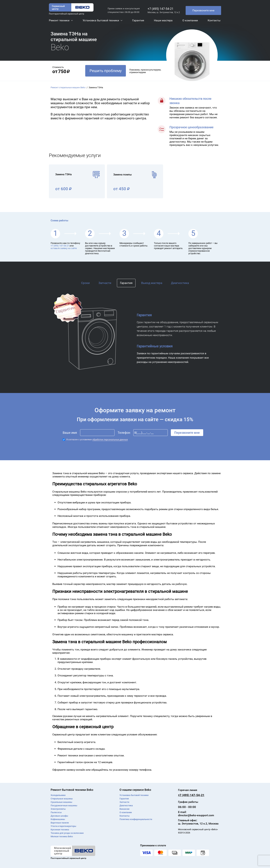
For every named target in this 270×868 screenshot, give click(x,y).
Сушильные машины (61, 802)
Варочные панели (60, 823)
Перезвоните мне (203, 10)
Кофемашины (58, 819)
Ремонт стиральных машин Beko (68, 87)
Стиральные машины (62, 799)
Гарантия (126, 283)
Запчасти (105, 283)
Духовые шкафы (59, 816)
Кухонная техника (60, 830)
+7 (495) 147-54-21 (160, 9)
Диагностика (180, 283)
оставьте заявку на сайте (64, 248)
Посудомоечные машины (64, 805)
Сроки (85, 283)
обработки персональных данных (110, 440)
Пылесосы (56, 812)
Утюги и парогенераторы (63, 826)
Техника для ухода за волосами (67, 833)
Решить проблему (106, 71)
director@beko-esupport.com (196, 815)
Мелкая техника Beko (62, 836)
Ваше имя (70, 433)
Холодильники (58, 795)
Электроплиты (58, 809)
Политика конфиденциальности (136, 819)
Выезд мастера (152, 283)
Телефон (124, 433)
